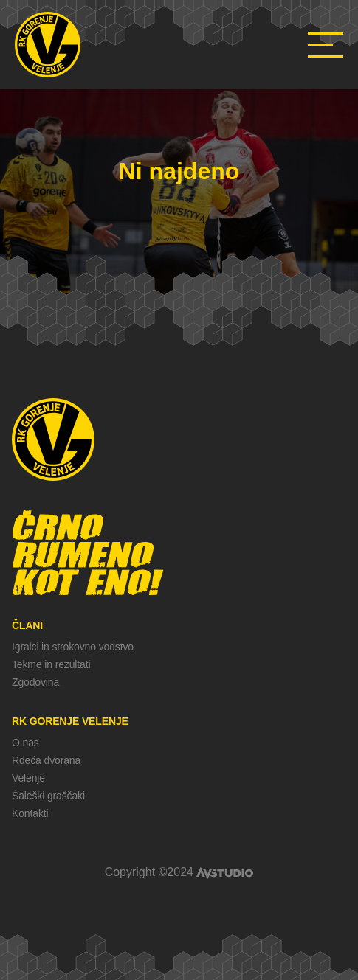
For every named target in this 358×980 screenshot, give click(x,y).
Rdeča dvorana (46, 760)
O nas (25, 743)
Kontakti (30, 813)
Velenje (28, 778)
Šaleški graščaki (48, 796)
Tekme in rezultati (51, 664)
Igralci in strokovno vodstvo (73, 647)
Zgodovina (35, 682)
